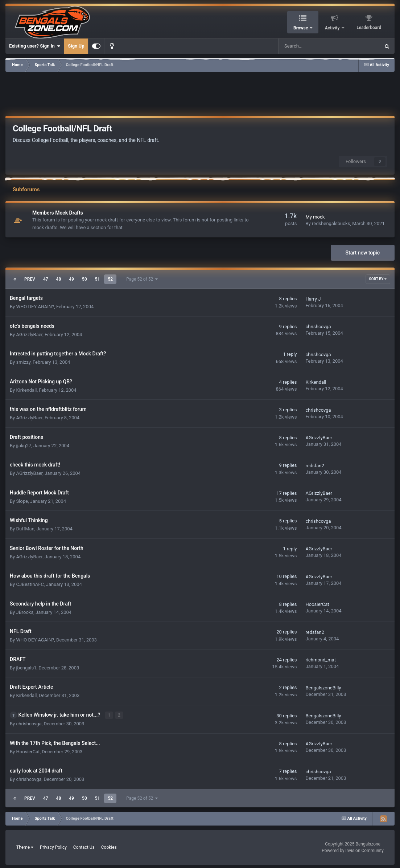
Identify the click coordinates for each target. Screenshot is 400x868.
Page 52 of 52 (142, 279)
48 (59, 279)
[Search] (311, 46)
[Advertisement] (200, 93)
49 (71, 279)
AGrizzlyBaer (29, 335)
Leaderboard (369, 28)
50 (84, 279)
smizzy (23, 362)
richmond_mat (320, 660)
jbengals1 (26, 668)
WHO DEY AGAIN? (35, 307)
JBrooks (25, 612)
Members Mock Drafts (58, 213)
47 (46, 279)
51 (98, 279)
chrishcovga (318, 327)
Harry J (313, 299)
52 (110, 279)
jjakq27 (24, 446)
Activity (333, 28)
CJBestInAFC (30, 584)
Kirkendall (26, 390)
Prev (30, 279)
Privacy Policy (53, 847)
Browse (301, 28)
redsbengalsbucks (331, 223)
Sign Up (76, 46)
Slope (22, 501)
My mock (315, 217)
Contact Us (84, 847)
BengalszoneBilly (323, 688)
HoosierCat (317, 604)
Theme (25, 847)
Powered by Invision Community (353, 850)
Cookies (109, 847)
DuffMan (25, 529)
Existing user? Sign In (35, 46)
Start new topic (363, 253)
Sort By (378, 279)
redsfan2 (315, 466)
